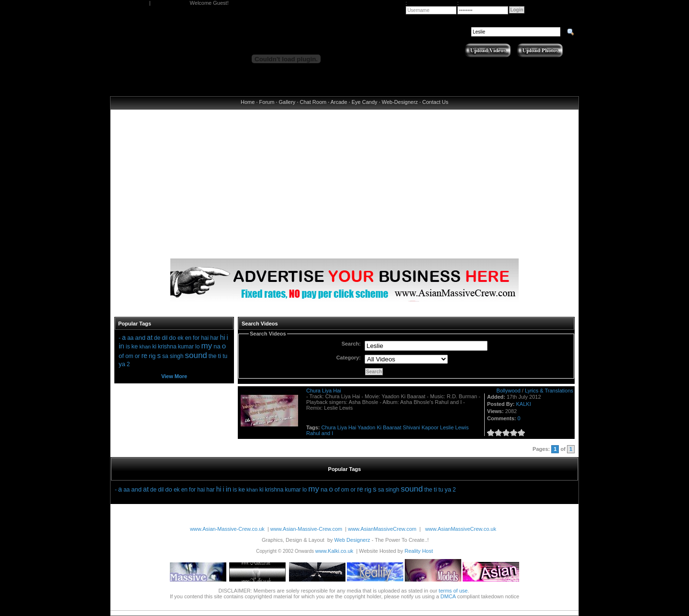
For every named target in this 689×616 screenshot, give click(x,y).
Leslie (447, 427)
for (196, 338)
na (217, 346)
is (128, 347)
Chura (329, 427)
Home (248, 102)
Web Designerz (352, 540)
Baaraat (392, 427)
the (213, 356)
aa (130, 338)
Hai (352, 427)
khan (145, 347)
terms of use (453, 591)
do (172, 338)
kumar (186, 347)
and (140, 338)
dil (165, 338)
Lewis (462, 427)
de (157, 338)
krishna (167, 347)
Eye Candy (365, 102)
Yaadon (366, 427)
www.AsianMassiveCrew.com (382, 529)
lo (197, 347)
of (121, 356)
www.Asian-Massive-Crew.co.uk (227, 529)
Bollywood (509, 391)
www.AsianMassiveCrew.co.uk (461, 529)
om (129, 356)
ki (154, 347)
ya (122, 364)
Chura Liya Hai (324, 391)
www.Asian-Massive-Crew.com (306, 529)
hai (205, 338)
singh (177, 356)
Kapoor (430, 427)
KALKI (524, 404)
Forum (267, 102)
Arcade (339, 102)
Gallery (287, 102)
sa (165, 356)
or (138, 356)
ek (181, 338)
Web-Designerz (400, 102)
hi (223, 337)
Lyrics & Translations (549, 391)
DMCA (448, 596)
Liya (342, 427)
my (207, 346)
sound (196, 355)
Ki (379, 427)
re (144, 356)
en (188, 338)
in (122, 346)
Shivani (411, 427)
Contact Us (435, 102)
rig (152, 356)
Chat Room (313, 102)
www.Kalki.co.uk (334, 551)
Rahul (313, 433)
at (150, 337)
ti (220, 356)
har (214, 338)
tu (225, 356)
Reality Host (418, 551)
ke (134, 346)
